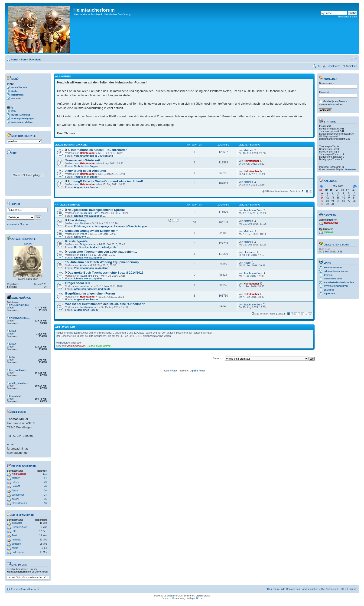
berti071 (16, 486)
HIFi (14, 531)
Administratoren (76, 346)
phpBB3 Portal (197, 371)
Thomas (328, 232)
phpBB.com (330, 294)
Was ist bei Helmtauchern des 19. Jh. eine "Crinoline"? (105, 304)
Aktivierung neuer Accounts (86, 171)
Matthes (16, 478)
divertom (328, 275)
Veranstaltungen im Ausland (91, 268)
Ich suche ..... (82, 237)
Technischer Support (87, 166)
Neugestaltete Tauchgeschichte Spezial (96, 210)
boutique (16, 544)
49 (45, 482)
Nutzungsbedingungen (23, 119)
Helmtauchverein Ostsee (336, 271)
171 (45, 474)
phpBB (170, 596)
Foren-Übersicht (31, 60)
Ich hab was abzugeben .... (90, 216)
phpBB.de (197, 598)
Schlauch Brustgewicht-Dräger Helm (92, 231)
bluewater (17, 523)
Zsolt (14, 535)
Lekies (15, 482)
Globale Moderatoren (99, 346)
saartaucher (87, 286)
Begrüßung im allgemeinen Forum (90, 293)
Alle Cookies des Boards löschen (300, 589)
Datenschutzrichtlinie (22, 122)
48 (45, 486)
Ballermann (18, 552)
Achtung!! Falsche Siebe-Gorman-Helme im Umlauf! (105, 181)
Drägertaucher (88, 244)
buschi (28, 244)
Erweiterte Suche (347, 17)
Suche (15, 91)
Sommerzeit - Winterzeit (83, 160)
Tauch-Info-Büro (89, 213)
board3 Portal (170, 371)
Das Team (16, 99)
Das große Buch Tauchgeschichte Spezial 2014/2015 (106, 273)
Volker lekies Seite (333, 279)
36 (45, 491)
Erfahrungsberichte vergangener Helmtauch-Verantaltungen (110, 226)
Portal (15, 60)
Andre (15, 491)
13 (310, 314)
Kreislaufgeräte (76, 241)
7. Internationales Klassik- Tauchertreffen (97, 150)
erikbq (15, 548)
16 (45, 499)
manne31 (17, 540)
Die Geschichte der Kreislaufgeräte (95, 247)
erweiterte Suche (17, 224)
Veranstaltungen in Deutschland (93, 156)
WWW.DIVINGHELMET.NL (336, 286)
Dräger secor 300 (78, 283)
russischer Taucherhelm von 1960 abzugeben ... (102, 252)
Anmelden (351, 66)
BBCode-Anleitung (21, 115)
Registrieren (333, 66)
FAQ (319, 66)
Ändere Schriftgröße (354, 59)
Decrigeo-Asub (19, 527)
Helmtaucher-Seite (333, 268)
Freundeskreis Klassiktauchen (339, 282)
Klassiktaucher (19, 503)
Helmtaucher (19, 474)
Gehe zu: (218, 358)
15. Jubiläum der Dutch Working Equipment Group (102, 262)
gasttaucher (18, 495)
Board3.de (329, 290)
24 (45, 495)
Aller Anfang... (78, 220)
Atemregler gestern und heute (92, 289)
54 (45, 478)
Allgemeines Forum (86, 187)
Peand (84, 234)
